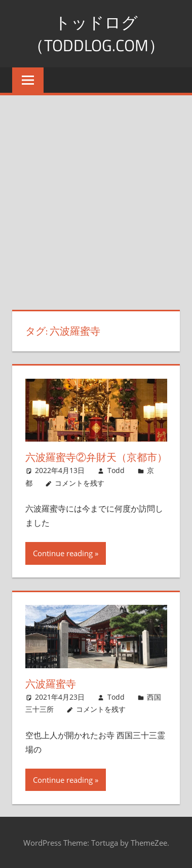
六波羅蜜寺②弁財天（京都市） (96, 457)
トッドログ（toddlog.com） (96, 34)
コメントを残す (80, 483)
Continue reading (63, 553)
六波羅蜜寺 (51, 684)
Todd (116, 470)
